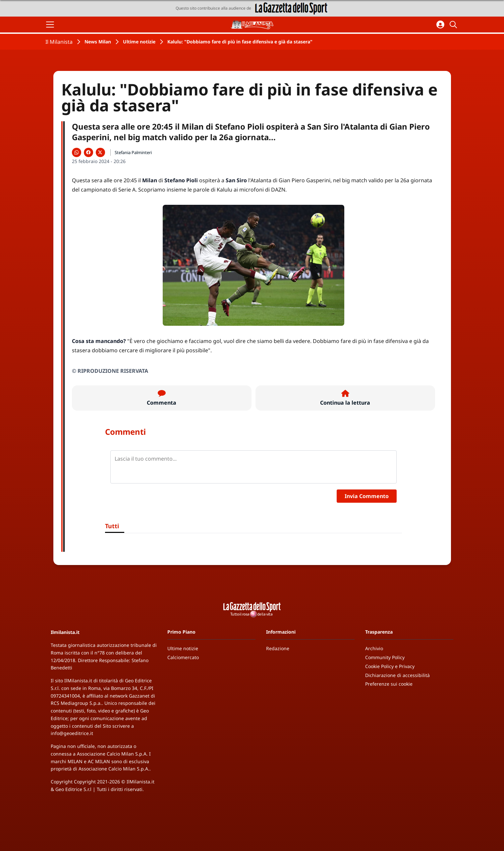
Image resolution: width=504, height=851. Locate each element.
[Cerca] (454, 25)
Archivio (374, 648)
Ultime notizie (139, 42)
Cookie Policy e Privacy (390, 666)
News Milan (98, 42)
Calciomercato (183, 657)
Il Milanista (59, 42)
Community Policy (385, 657)
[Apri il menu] (50, 25)
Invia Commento (367, 496)
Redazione (278, 648)
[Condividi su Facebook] (88, 152)
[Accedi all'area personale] (440, 25)
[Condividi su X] (100, 152)
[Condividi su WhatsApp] (77, 152)
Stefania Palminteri (133, 152)
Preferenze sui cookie (389, 684)
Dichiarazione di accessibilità (397, 675)
